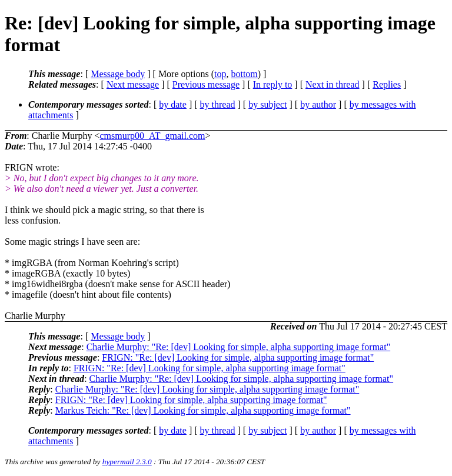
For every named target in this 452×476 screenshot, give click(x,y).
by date (173, 104)
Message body (118, 74)
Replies (387, 84)
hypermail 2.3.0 (127, 462)
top (220, 74)
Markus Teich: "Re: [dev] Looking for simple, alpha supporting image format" (203, 410)
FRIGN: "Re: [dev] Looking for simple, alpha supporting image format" (238, 357)
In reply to (273, 84)
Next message (133, 84)
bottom (244, 74)
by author (318, 104)
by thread (218, 104)
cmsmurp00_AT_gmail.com (152, 136)
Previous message (206, 84)
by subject (267, 104)
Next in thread (333, 84)
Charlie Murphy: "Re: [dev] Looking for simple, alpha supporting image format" (239, 347)
